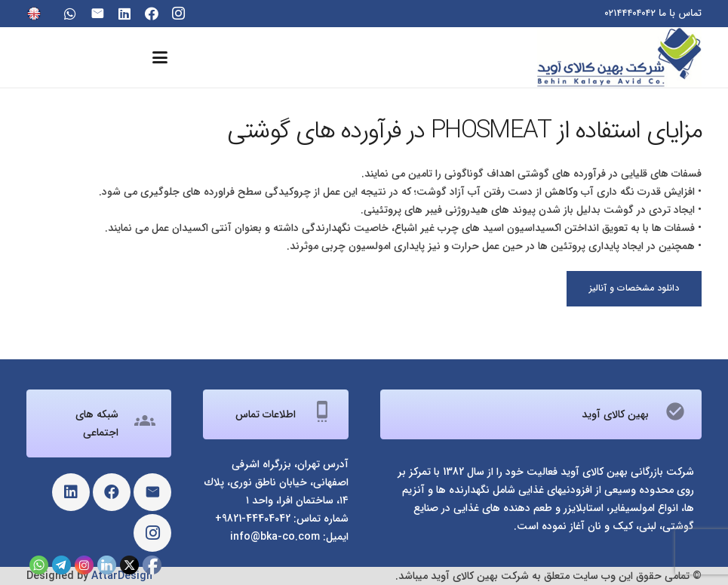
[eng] (34, 14)
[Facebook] (152, 14)
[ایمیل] (97, 14)
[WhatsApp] (70, 14)
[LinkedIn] (124, 14)
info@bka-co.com (275, 537)
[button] (160, 57)
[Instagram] (179, 14)
